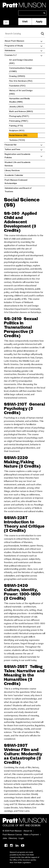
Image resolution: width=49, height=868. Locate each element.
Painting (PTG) (16, 126)
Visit (25, 21)
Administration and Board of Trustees (18, 190)
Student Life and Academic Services (18, 164)
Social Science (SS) (18, 135)
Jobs (5, 838)
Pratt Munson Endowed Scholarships (16, 182)
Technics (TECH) (17, 140)
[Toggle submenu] (41, 41)
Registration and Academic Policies (18, 156)
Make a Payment (31, 835)
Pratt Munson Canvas (12, 835)
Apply (39, 21)
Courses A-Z (11, 55)
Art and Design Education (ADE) (21, 62)
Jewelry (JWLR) (16, 107)
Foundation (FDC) (17, 86)
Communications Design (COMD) (21, 70)
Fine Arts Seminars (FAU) (21, 81)
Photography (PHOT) (19, 116)
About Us (28, 831)
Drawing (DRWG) (17, 76)
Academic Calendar (14, 175)
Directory (13, 838)
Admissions (10, 50)
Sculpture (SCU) (17, 130)
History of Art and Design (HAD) (21, 92)
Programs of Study (14, 46)
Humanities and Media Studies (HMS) (19, 100)
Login (21, 838)
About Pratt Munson (14, 41)
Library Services (12, 170)
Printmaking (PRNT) (19, 121)
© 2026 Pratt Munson (12, 831)
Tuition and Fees (12, 149)
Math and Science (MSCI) (21, 111)
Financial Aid (10, 145)
